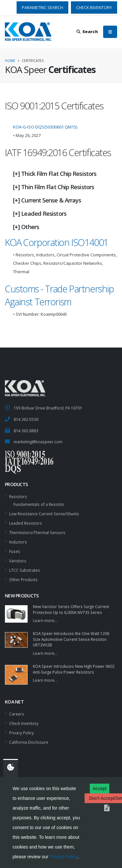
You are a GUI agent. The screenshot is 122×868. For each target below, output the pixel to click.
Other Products (23, 580)
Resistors (18, 496)
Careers (17, 714)
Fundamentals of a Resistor (39, 504)
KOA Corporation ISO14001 (57, 242)
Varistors (18, 561)
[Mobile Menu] (110, 32)
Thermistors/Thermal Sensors (37, 532)
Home (10, 61)
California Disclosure (29, 742)
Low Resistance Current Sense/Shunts (44, 514)
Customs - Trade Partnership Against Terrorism (59, 295)
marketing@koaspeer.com (38, 442)
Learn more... (45, 620)
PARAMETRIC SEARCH (42, 7)
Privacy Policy (63, 857)
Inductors (18, 542)
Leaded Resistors (26, 523)
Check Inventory (24, 723)
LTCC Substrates (25, 570)
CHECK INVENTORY (94, 7)
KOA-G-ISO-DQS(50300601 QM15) (45, 127)
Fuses (15, 551)
